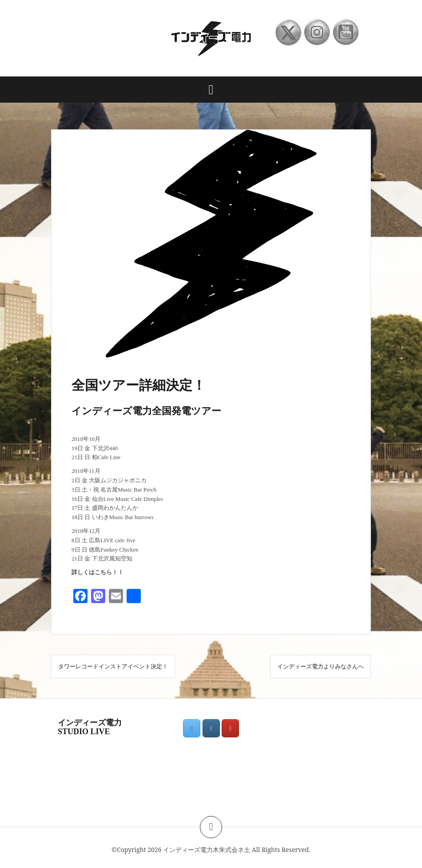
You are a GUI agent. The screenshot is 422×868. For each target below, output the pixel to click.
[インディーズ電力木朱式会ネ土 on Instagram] (211, 728)
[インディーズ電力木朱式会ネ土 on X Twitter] (192, 728)
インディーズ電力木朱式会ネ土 (207, 850)
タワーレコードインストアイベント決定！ (113, 666)
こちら (103, 572)
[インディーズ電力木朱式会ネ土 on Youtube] (230, 728)
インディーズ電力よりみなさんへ (320, 666)
